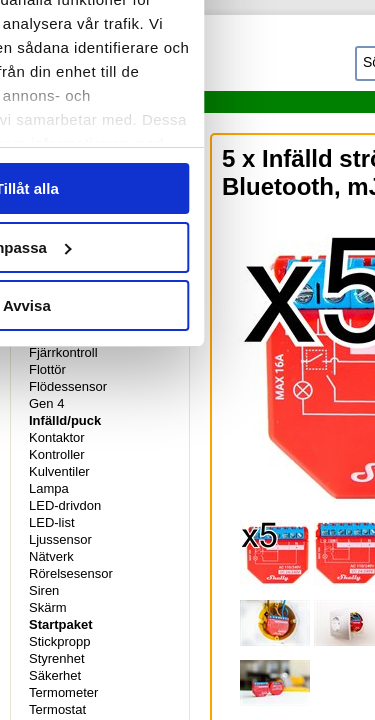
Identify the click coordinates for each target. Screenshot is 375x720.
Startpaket (61, 624)
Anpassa (188, 510)
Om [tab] (305, 111)
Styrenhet (57, 658)
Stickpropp (59, 641)
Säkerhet (55, 675)
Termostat (57, 709)
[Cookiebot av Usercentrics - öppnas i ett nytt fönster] (222, 52)
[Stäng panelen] (343, 52)
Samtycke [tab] (69, 111)
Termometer (63, 692)
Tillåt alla (188, 451)
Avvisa (188, 568)
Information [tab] (188, 111)
